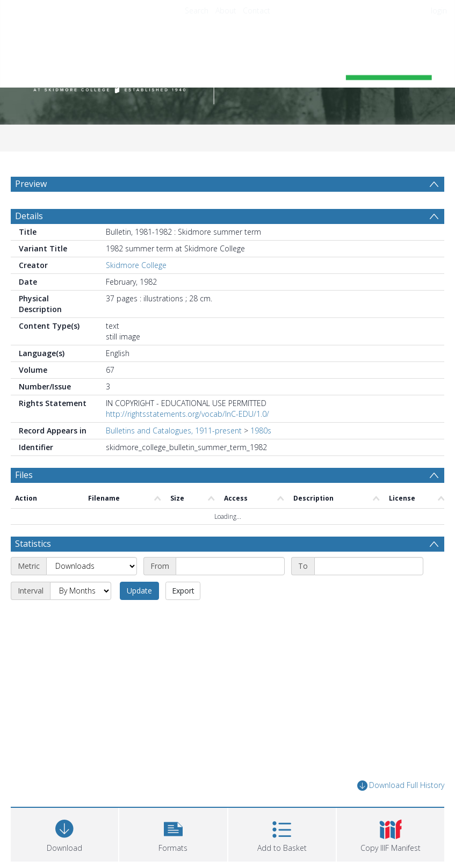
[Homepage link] (228, 68)
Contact (257, 10)
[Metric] (92, 566)
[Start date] (230, 566)
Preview (31, 184)
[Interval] (81, 591)
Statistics (33, 544)
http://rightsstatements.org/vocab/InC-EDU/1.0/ (187, 414)
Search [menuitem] (197, 10)
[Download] (64, 833)
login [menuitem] (439, 10)
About (226, 10)
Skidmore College (136, 265)
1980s (261, 431)
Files (24, 475)
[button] (173, 833)
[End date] (369, 566)
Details (29, 216)
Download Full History (401, 786)
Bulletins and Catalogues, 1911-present (174, 431)
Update (139, 591)
